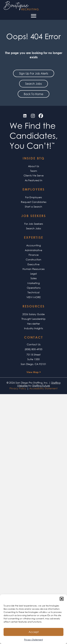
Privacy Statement (33, 640)
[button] (62, 599)
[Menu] (34, 16)
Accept (34, 632)
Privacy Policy (18, 388)
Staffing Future (41, 385)
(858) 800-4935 (33, 349)
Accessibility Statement (43, 388)
